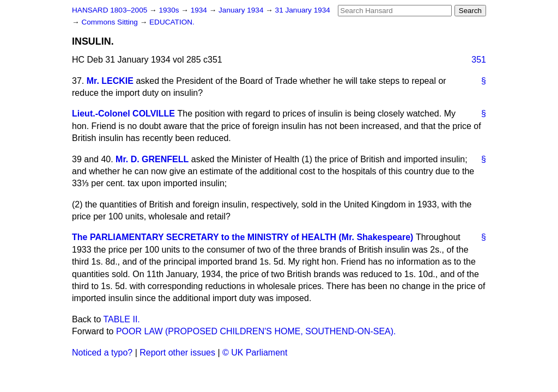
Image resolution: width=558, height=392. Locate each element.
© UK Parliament (255, 353)
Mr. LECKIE (110, 81)
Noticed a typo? (102, 353)
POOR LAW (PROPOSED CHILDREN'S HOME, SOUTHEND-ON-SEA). (256, 331)
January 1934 (242, 10)
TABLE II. (122, 319)
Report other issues (177, 353)
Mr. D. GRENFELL (152, 159)
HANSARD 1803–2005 (110, 10)
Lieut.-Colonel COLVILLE (123, 114)
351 (479, 60)
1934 (200, 10)
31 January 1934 (303, 10)
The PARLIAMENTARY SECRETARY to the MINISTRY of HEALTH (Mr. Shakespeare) (242, 237)
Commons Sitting (110, 22)
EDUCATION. (172, 22)
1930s (170, 10)
